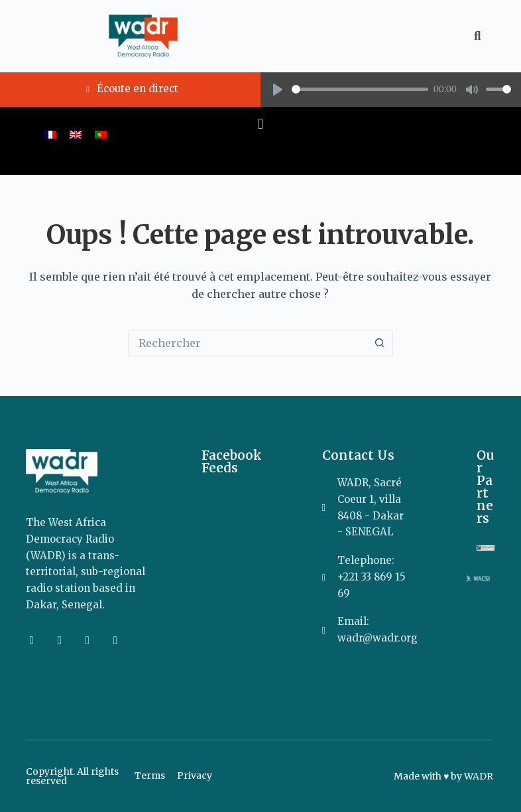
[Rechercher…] (247, 343)
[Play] (278, 90)
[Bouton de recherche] (380, 343)
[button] (260, 124)
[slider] (360, 89)
